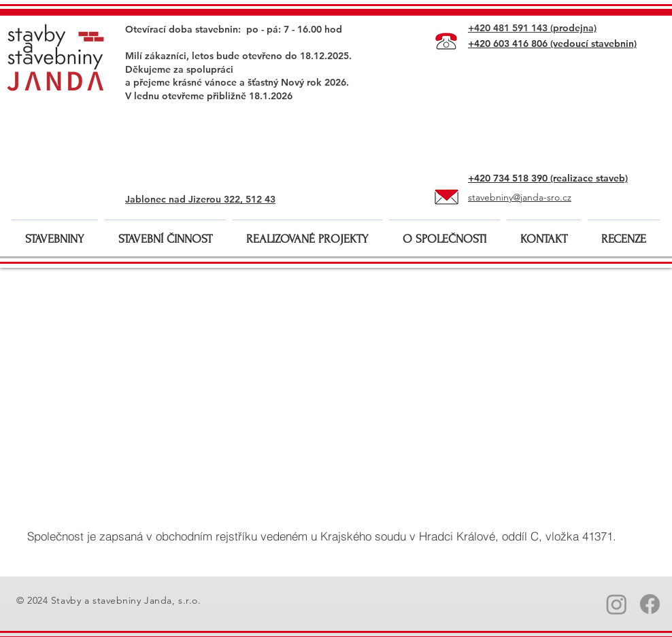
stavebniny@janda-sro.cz (520, 197)
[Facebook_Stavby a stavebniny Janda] (650, 604)
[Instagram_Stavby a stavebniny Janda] (617, 604)
